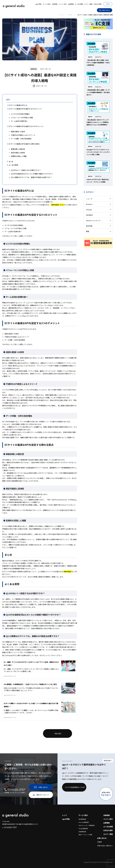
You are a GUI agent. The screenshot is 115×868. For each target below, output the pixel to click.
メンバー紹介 (108, 819)
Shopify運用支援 (83, 828)
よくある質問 (108, 827)
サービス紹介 (83, 815)
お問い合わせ (102, 838)
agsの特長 (66, 819)
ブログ (108, 4)
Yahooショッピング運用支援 (87, 825)
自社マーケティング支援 (85, 835)
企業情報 (107, 823)
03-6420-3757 (9, 827)
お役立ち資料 (108, 830)
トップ (64, 815)
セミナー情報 (108, 834)
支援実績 (107, 815)
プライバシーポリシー (105, 846)
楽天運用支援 (82, 819)
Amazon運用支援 (84, 822)
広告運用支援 (82, 832)
